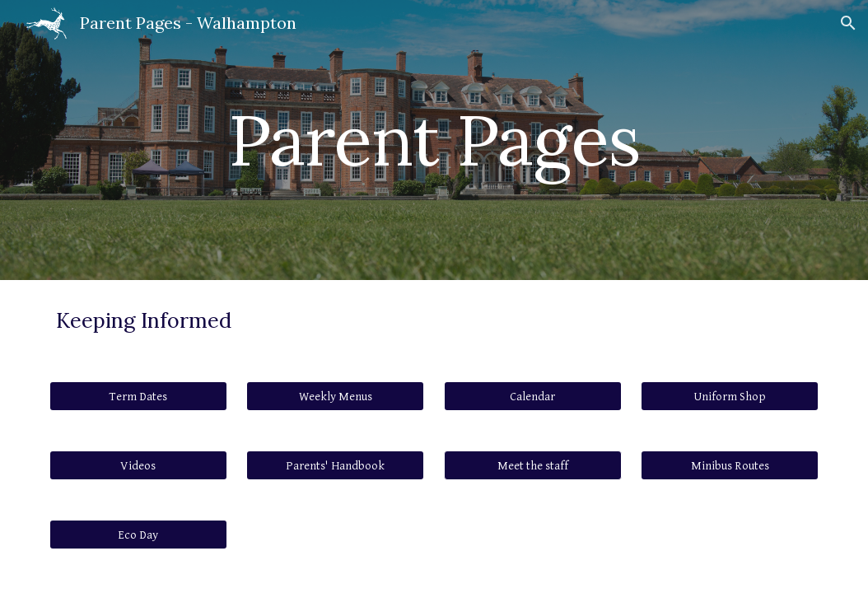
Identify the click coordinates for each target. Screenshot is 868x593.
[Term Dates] (138, 396)
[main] (434, 140)
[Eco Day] (138, 535)
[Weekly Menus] (335, 396)
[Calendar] (533, 396)
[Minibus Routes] (730, 465)
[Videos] (138, 465)
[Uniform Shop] (730, 396)
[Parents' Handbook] (335, 465)
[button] (848, 23)
